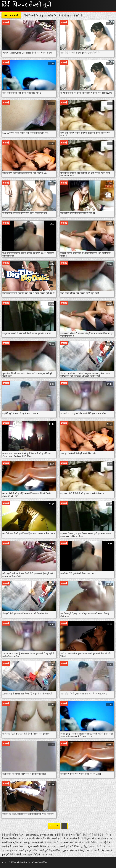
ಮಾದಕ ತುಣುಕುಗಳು (29, 838)
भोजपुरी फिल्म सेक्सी (33, 842)
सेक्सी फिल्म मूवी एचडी (12, 842)
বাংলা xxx (48, 855)
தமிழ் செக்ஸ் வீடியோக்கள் (96, 847)
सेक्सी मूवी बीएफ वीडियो (49, 851)
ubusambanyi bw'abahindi (39, 835)
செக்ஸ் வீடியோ (54, 842)
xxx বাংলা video (105, 838)
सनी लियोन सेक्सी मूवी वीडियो (68, 835)
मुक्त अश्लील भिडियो (38, 847)
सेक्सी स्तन (69, 842)
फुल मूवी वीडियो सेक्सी (12, 855)
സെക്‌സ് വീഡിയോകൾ (99, 851)
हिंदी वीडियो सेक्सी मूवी (51, 838)
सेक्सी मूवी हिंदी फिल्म (70, 847)
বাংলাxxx (53, 847)
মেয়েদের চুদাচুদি (9, 851)
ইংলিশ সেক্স (97, 842)
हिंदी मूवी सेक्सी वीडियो (94, 835)
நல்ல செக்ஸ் (19, 847)
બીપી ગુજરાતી (88, 838)
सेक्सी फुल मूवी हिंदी (28, 851)
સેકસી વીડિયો (82, 842)
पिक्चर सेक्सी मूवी (71, 838)
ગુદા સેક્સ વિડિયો (32, 855)
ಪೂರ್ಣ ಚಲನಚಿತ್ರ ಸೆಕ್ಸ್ (73, 851)
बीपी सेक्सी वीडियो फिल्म (13, 835)
